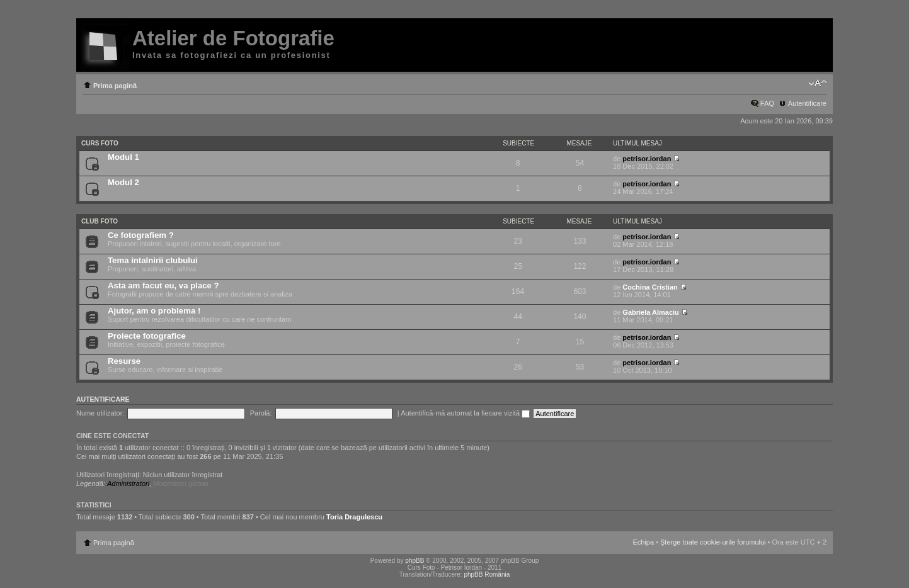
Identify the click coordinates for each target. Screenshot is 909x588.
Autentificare (807, 103)
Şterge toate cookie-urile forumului (713, 542)
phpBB (414, 561)
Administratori (128, 483)
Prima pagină (115, 86)
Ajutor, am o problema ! (154, 311)
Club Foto (100, 221)
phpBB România (487, 574)
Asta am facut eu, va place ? (163, 286)
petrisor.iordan (647, 159)
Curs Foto (100, 143)
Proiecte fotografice (147, 336)
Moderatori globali (180, 483)
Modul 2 (123, 182)
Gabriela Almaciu (650, 312)
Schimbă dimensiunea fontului (817, 83)
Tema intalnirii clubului (153, 260)
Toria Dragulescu (354, 517)
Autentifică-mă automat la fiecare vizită (465, 413)
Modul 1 (123, 157)
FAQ (767, 103)
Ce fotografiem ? (141, 235)
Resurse (124, 361)
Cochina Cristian (650, 287)
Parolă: (261, 413)
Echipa (643, 542)
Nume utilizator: (100, 413)
